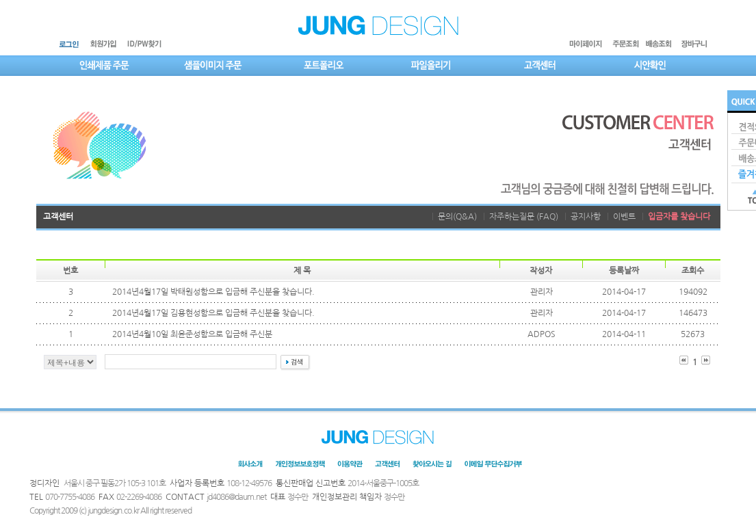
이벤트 (624, 217)
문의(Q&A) (457, 217)
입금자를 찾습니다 (679, 217)
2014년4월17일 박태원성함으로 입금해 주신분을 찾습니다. (213, 292)
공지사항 (586, 217)
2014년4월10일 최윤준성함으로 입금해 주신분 (192, 334)
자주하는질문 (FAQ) (524, 217)
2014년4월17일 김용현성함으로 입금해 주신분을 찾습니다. (213, 313)
